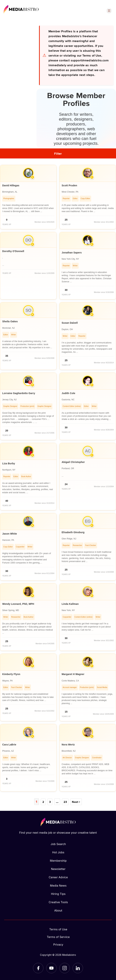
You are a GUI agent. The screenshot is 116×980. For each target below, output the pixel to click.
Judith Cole (68, 393)
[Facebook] (38, 968)
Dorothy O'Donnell (13, 251)
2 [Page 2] (43, 802)
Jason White (10, 534)
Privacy (58, 944)
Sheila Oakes (10, 321)
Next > (76, 802)
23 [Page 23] (65, 802)
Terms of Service (58, 937)
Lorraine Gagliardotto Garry (19, 393)
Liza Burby (9, 463)
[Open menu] (109, 11)
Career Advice (58, 877)
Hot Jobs (58, 852)
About (58, 910)
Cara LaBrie (9, 745)
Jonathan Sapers (72, 253)
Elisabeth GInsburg (73, 532)
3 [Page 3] (50, 802)
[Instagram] (65, 968)
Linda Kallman (70, 604)
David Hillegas (11, 185)
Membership (58, 860)
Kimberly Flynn (11, 674)
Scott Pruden (69, 185)
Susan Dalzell (70, 323)
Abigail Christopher (73, 462)
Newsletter (58, 869)
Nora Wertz (68, 745)
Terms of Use (58, 929)
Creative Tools (58, 902)
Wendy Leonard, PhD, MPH (18, 604)
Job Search (58, 844)
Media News (58, 885)
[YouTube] (51, 968)
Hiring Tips (58, 894)
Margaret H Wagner (73, 674)
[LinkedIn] (78, 968)
